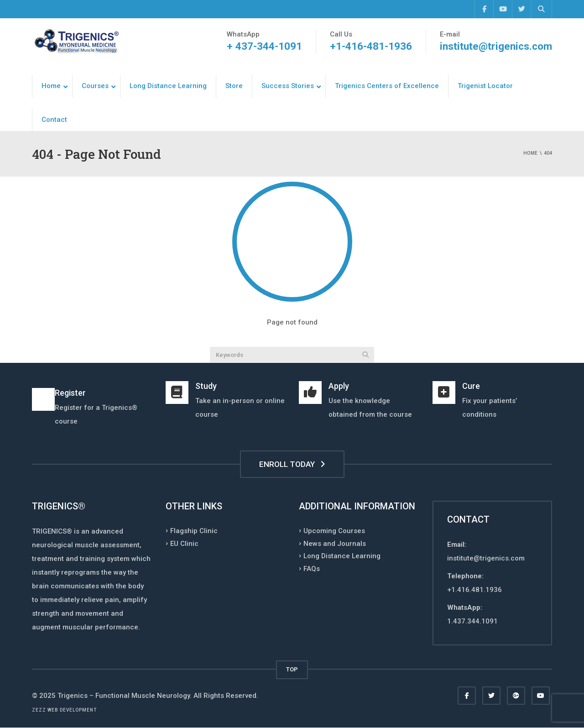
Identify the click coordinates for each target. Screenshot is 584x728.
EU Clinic (184, 543)
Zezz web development (64, 710)
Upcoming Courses (334, 531)
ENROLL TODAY (292, 464)
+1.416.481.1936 (474, 590)
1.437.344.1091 (472, 621)
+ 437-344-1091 (263, 46)
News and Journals (335, 543)
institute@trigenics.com (495, 46)
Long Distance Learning (342, 556)
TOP (292, 669)
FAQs (312, 568)
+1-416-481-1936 (370, 46)
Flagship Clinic (194, 531)
